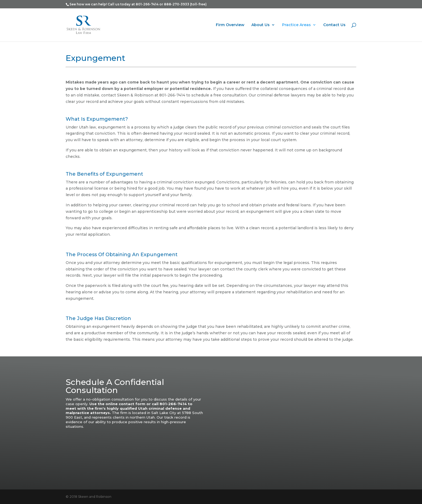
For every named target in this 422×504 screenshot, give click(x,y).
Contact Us (334, 25)
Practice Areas (296, 25)
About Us (261, 25)
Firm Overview (230, 25)
